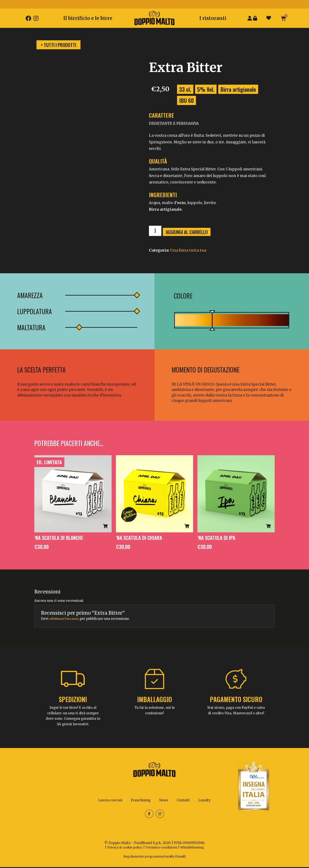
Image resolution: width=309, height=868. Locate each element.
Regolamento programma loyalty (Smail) (154, 857)
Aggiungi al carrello (188, 232)
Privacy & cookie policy (123, 848)
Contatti (183, 800)
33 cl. (185, 89)
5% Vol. (206, 89)
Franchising (141, 800)
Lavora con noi (110, 800)
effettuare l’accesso (65, 619)
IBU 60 (186, 100)
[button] (58, 45)
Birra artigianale (238, 89)
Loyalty (204, 800)
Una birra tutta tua (188, 250)
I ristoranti (213, 18)
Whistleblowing (195, 848)
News (164, 800)
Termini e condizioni (162, 848)
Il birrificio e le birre (88, 18)
